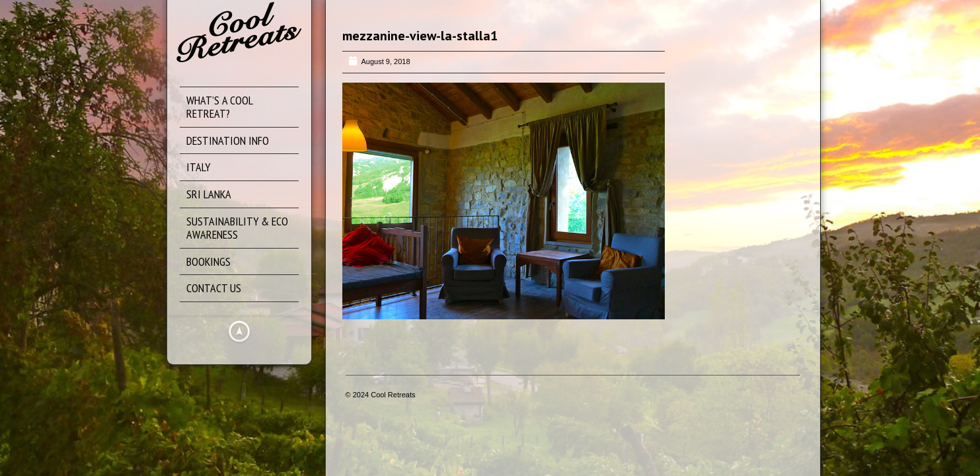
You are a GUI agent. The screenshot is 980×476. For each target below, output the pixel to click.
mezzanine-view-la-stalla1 (420, 36)
